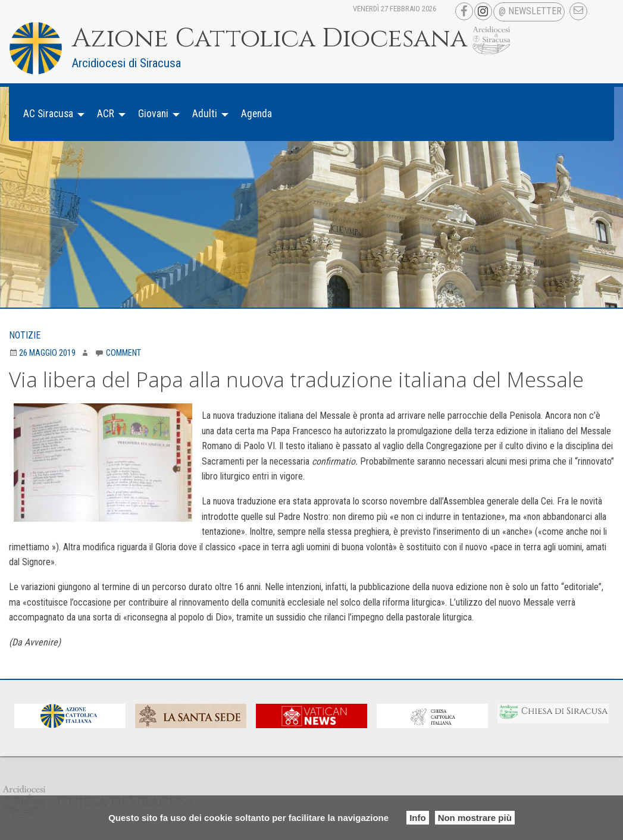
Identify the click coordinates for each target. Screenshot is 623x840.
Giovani (153, 114)
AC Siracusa (48, 114)
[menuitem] (51, 114)
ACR (106, 114)
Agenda (256, 114)
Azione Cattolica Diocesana (270, 39)
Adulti (205, 114)
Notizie (25, 335)
